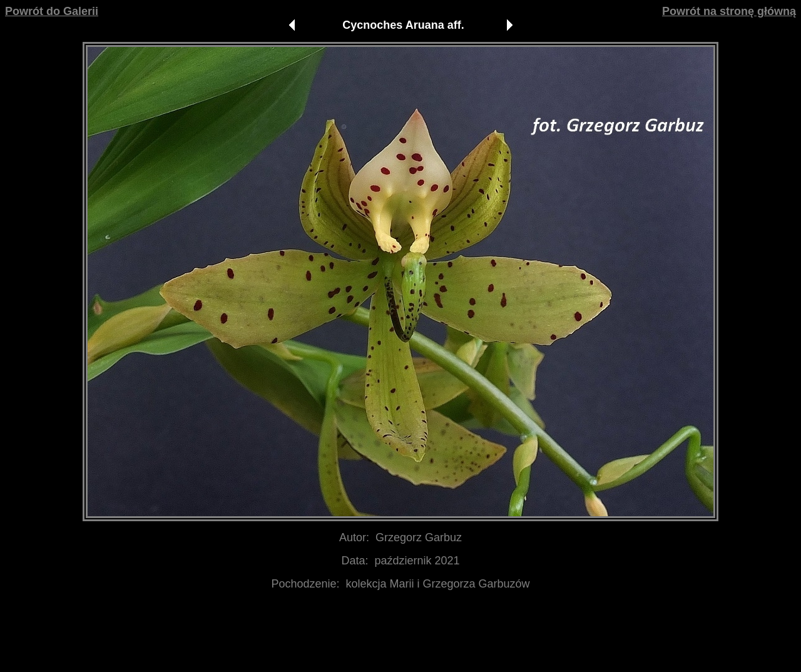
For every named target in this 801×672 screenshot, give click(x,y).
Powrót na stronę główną (729, 11)
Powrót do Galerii (52, 11)
